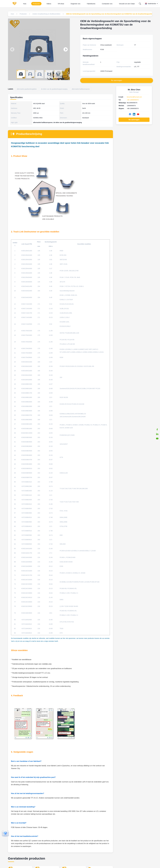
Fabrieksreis (91, 4)
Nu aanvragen (134, 120)
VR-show (61, 4)
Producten (36, 4)
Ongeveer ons (75, 4)
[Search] (140, 4)
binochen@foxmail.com (134, 97)
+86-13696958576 (133, 100)
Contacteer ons (107, 4)
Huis (25, 4)
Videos (49, 4)
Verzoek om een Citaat (127, 4)
